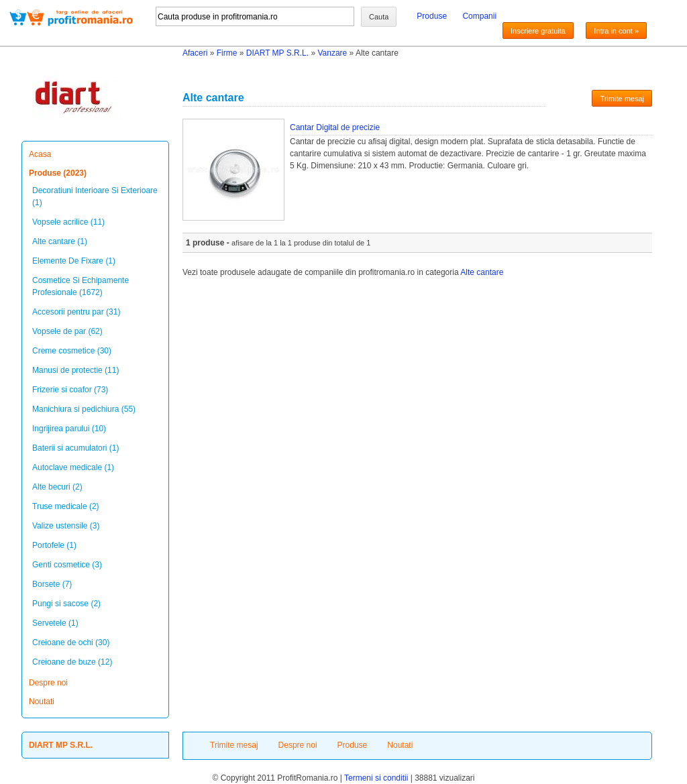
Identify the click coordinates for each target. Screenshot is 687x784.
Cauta (379, 17)
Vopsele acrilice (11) (68, 222)
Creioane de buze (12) (72, 662)
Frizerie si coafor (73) (70, 390)
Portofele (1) (54, 545)
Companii (479, 16)
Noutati (42, 702)
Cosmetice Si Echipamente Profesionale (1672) (81, 286)
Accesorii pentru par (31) (76, 312)
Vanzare (332, 53)
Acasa (40, 154)
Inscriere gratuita (538, 31)
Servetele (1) (55, 623)
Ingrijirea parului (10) (69, 429)
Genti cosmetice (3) (67, 565)
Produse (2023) (58, 173)
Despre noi (48, 683)
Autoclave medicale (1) (73, 467)
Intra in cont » (616, 31)
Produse (432, 16)
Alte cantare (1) (60, 241)
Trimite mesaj (622, 99)
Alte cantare (482, 272)
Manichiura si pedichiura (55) (84, 409)
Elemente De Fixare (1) (74, 261)
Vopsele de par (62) (67, 331)
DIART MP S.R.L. (277, 53)
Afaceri (195, 53)
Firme (227, 53)
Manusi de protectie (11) (75, 370)
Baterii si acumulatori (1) (75, 448)
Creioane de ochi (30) (71, 642)
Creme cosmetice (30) (72, 351)
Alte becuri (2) (57, 487)
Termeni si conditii (376, 778)
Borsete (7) (52, 584)
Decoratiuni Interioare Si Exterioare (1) (95, 197)
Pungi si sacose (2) (66, 604)
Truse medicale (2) (66, 506)
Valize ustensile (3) (66, 526)
